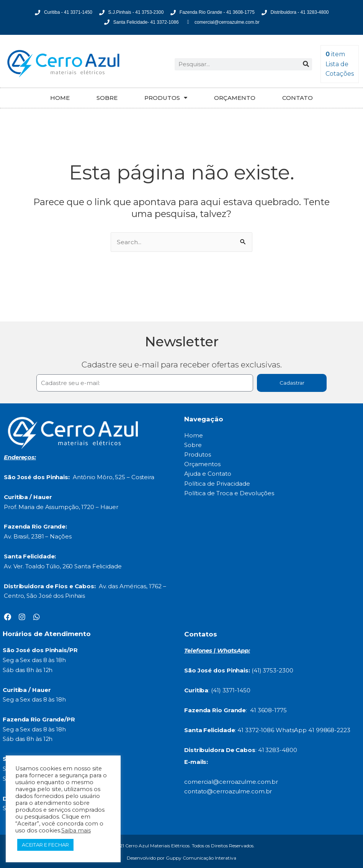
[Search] (306, 64)
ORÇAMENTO (235, 98)
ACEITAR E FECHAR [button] (45, 845)
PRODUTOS (166, 98)
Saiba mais (76, 830)
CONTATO (298, 98)
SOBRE (107, 98)
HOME (60, 98)
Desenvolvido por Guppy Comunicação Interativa (181, 858)
